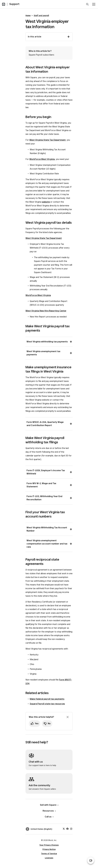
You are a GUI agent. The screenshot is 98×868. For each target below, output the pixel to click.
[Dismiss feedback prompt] (68, 717)
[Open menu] (94, 4)
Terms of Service (49, 854)
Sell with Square (49, 805)
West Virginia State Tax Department (47, 140)
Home (28, 15)
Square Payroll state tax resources (47, 704)
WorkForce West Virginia (42, 159)
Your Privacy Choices (49, 845)
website (46, 202)
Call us (49, 817)
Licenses (49, 858)
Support (14, 4)
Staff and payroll (41, 15)
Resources (49, 811)
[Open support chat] (91, 861)
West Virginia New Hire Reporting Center (46, 311)
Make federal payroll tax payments (47, 699)
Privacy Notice (49, 849)
